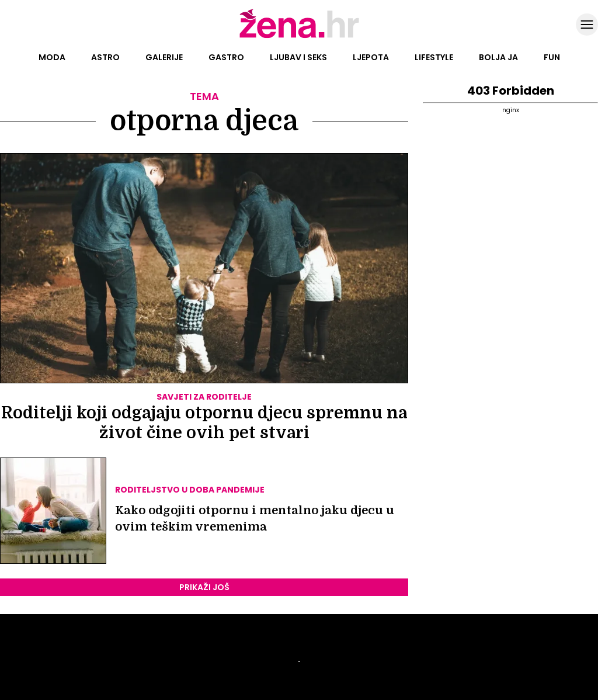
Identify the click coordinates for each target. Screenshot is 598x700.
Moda (52, 57)
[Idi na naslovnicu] (299, 37)
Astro (105, 57)
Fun (552, 57)
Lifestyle (434, 57)
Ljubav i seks (298, 57)
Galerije (164, 57)
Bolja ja (498, 57)
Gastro (226, 57)
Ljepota (371, 57)
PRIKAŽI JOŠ (204, 587)
